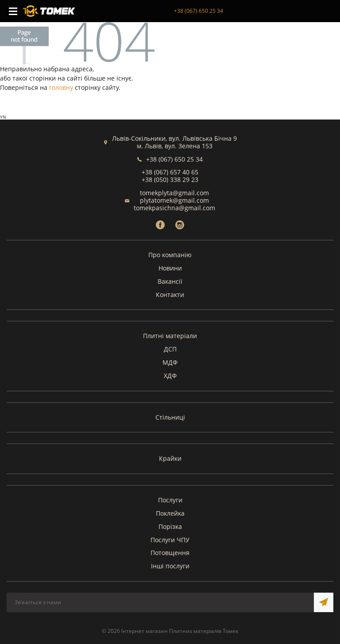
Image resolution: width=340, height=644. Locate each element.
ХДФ (170, 376)
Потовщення (170, 553)
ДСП (170, 349)
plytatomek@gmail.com (174, 200)
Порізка (170, 526)
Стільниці (170, 417)
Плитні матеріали (170, 336)
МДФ (170, 362)
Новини (170, 268)
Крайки (170, 458)
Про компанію (170, 255)
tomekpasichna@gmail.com (174, 208)
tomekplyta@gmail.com (174, 193)
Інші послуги (170, 566)
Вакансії (170, 281)
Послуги (170, 500)
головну (61, 87)
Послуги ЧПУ (170, 540)
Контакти (170, 295)
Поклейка (170, 513)
